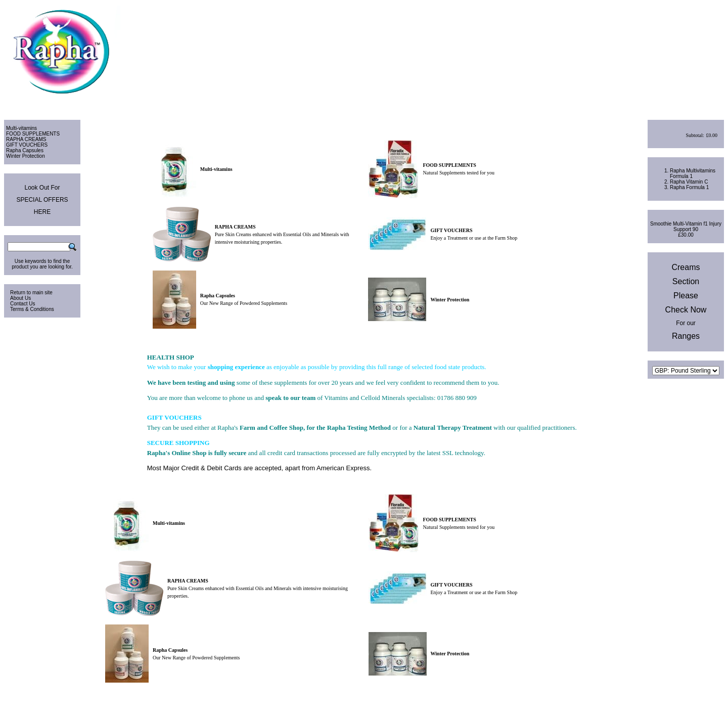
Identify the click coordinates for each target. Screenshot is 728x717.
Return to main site (31, 293)
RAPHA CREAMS (26, 139)
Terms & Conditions (32, 309)
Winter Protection (26, 156)
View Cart (682, 105)
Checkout (712, 105)
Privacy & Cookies (678, 705)
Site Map (714, 705)
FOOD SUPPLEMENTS (33, 134)
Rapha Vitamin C (689, 182)
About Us (20, 298)
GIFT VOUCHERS (27, 145)
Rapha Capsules (25, 150)
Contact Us (22, 304)
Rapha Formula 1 (689, 187)
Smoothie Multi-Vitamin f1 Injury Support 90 (686, 227)
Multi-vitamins (21, 128)
